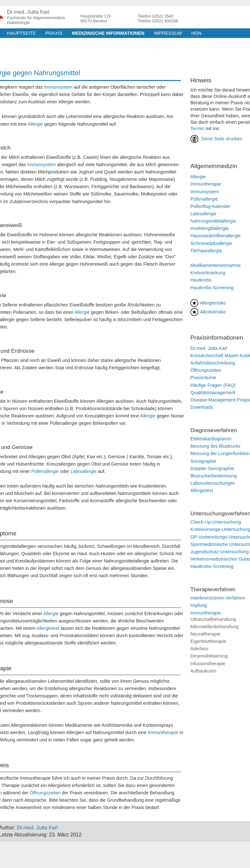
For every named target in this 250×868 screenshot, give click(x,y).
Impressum (168, 33)
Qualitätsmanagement (213, 393)
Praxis (54, 33)
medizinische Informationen (108, 33)
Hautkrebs (201, 280)
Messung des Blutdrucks (215, 446)
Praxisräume (203, 378)
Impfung (199, 605)
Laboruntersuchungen (213, 483)
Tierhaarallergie (206, 251)
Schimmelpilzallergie (211, 243)
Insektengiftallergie (210, 228)
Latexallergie (84, 471)
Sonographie (203, 461)
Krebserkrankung (208, 273)
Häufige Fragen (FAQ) (213, 385)
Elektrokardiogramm (211, 439)
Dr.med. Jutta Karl (209, 348)
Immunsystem (58, 87)
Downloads (202, 407)
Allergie (35, 124)
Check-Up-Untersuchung (216, 522)
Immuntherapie (163, 732)
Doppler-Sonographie (212, 468)
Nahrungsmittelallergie (213, 221)
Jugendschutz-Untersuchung (220, 552)
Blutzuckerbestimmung (214, 476)
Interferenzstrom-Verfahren (218, 598)
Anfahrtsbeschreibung (213, 363)
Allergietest (48, 628)
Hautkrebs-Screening (212, 288)
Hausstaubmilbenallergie (216, 236)
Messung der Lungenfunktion (220, 453)
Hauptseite (21, 33)
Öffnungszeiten (45, 793)
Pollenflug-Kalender (210, 206)
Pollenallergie (45, 471)
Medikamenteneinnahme (216, 265)
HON (196, 33)
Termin (197, 129)
